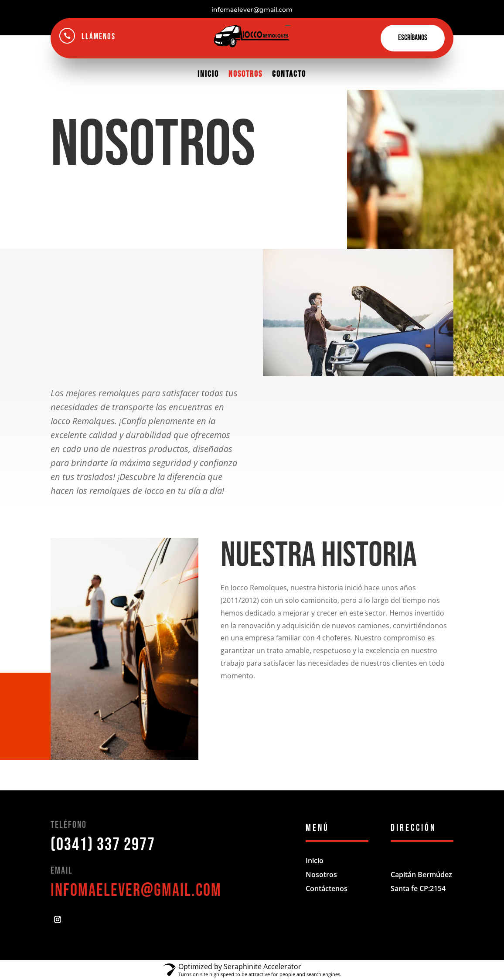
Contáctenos (327, 888)
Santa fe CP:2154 (418, 888)
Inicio (208, 74)
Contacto (289, 74)
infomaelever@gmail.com (136, 891)
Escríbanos (413, 38)
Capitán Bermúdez (421, 875)
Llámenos (99, 37)
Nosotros (245, 74)
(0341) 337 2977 (103, 845)
